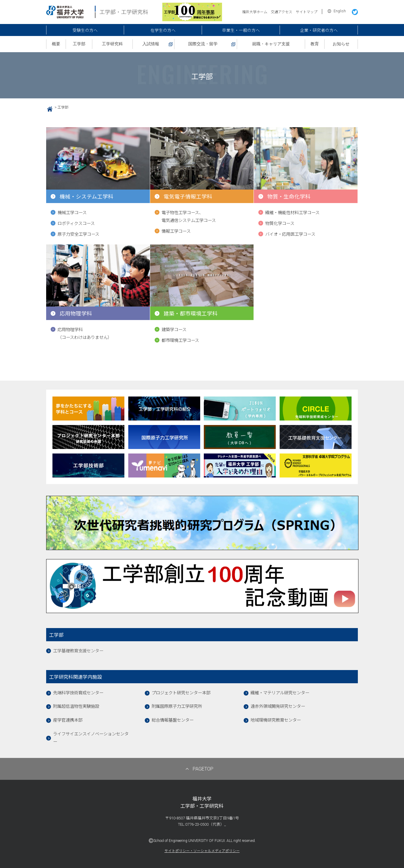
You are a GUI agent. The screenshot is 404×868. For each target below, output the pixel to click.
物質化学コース (280, 224)
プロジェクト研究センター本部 (181, 693)
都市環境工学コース (180, 341)
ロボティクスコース (76, 224)
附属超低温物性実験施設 (76, 706)
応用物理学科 (76, 314)
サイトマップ (307, 12)
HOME (48, 108)
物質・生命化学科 (289, 197)
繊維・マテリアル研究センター (280, 693)
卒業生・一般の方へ (241, 30)
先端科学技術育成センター (78, 693)
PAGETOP (203, 769)
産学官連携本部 (68, 720)
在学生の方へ (163, 30)
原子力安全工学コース (78, 234)
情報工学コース (176, 231)
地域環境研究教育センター (276, 720)
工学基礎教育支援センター (78, 651)
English (340, 11)
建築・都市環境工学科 (191, 314)
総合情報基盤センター (173, 720)
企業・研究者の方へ (319, 30)
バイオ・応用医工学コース (290, 234)
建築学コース (174, 330)
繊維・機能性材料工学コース (292, 213)
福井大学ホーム (255, 12)
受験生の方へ (85, 30)
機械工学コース (72, 213)
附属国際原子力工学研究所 (177, 706)
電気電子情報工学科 (188, 197)
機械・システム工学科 (86, 197)
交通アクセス (282, 12)
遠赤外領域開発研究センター (278, 706)
